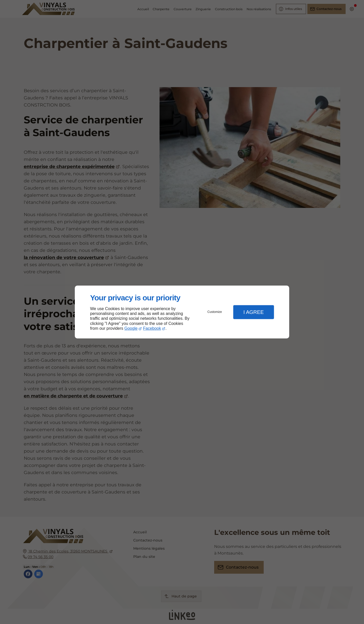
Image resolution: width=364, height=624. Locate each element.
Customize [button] (215, 312)
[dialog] (182, 312)
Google (131, 328)
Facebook (152, 328)
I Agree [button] (253, 312)
